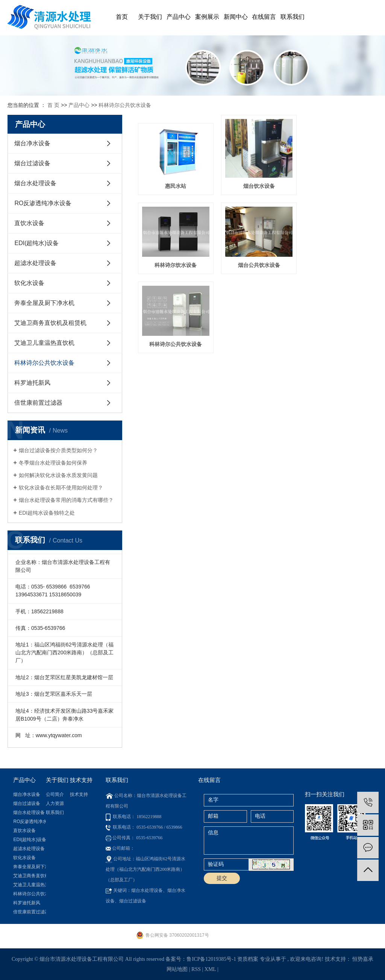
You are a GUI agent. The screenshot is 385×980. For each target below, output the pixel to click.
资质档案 (248, 959)
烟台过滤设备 (32, 163)
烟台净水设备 (32, 143)
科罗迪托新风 (32, 383)
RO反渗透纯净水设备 (43, 203)
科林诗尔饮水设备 (340, 185)
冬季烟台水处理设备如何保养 (53, 463)
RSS (196, 969)
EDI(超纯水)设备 (36, 243)
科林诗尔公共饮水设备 (125, 105)
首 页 (53, 105)
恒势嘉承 (363, 959)
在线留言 (264, 17)
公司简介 (55, 794)
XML (210, 969)
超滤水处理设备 (35, 263)
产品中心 (179, 17)
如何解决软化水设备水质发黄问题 (58, 475)
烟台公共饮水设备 (175, 264)
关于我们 (150, 17)
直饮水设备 (29, 223)
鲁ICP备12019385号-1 (211, 959)
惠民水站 (175, 185)
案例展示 (207, 17)
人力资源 (55, 803)
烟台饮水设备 (258, 185)
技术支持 (79, 794)
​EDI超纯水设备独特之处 (47, 513)
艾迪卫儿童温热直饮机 (44, 343)
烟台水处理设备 (35, 183)
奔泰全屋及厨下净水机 (44, 303)
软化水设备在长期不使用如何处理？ (61, 488)
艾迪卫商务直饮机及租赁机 (50, 323)
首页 (122, 17)
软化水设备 (29, 283)
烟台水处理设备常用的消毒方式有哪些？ (66, 500)
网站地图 (178, 969)
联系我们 (293, 17)
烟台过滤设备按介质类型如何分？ (58, 450)
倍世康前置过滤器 (38, 403)
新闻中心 (236, 17)
